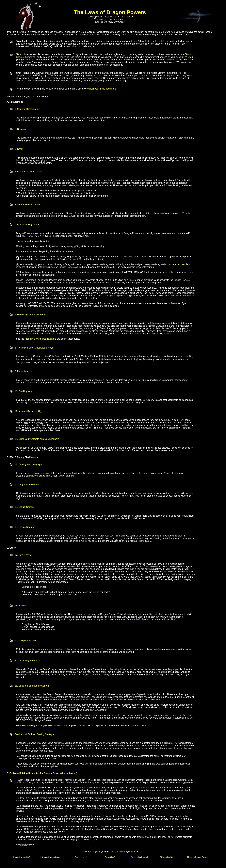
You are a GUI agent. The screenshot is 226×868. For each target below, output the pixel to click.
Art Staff (136, 619)
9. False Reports (23, 371)
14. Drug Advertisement (27, 485)
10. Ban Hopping (23, 391)
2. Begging (20, 129)
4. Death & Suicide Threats (28, 172)
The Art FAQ (110, 857)
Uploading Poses (139, 857)
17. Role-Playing (23, 555)
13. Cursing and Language (28, 464)
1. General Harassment (27, 109)
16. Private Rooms (24, 527)
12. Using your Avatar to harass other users (37, 439)
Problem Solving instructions (39, 339)
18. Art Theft (21, 606)
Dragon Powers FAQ (21, 857)
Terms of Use (80, 857)
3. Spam (19, 149)
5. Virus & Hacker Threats (28, 205)
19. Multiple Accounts (26, 641)
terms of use (178, 264)
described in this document (102, 89)
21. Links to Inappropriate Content (32, 686)
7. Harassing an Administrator (30, 315)
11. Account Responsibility (28, 411)
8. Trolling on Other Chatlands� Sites (34, 348)
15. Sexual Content (25, 507)
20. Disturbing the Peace (27, 661)
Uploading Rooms (169, 857)
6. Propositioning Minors (27, 224)
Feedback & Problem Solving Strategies (35, 734)
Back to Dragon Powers (198, 857)
